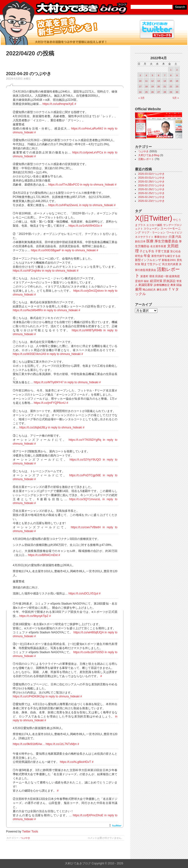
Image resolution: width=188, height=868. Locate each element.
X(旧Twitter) (154, 218)
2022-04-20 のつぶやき (29, 74)
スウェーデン (152, 229)
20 (159, 87)
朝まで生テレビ (151, 264)
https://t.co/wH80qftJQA (89, 632)
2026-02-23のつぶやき (151, 201)
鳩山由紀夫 (149, 289)
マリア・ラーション (153, 232)
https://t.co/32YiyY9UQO (85, 460)
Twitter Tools (30, 832)
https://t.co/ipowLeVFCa (88, 152)
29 (171, 92)
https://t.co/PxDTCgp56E (85, 475)
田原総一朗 (162, 276)
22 (171, 87)
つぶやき (25, 838)
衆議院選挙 (146, 285)
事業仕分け (161, 237)
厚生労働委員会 (166, 241)
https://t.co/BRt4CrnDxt (43, 555)
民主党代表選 (170, 264)
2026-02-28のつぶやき (151, 181)
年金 (147, 256)
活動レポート (146, 159)
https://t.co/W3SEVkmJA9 (29, 354)
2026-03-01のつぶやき (151, 178)
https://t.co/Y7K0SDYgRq (85, 440)
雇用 (138, 289)
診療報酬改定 (162, 285)
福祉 (146, 281)
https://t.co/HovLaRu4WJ (87, 129)
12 (153, 81)
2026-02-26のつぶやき (151, 189)
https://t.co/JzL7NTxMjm (61, 744)
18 (146, 87)
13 (159, 81)
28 (165, 92)
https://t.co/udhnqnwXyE (58, 104)
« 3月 (141, 98)
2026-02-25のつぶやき (151, 193)
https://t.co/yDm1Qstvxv (89, 291)
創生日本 (140, 241)
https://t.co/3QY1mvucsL (85, 499)
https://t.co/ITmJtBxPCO (64, 185)
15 (171, 81)
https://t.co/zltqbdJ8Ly (33, 427)
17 (140, 87)
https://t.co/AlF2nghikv (27, 271)
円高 (178, 237)
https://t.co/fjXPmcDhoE (88, 815)
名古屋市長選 (158, 246)
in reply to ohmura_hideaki (97, 185)
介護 (172, 237)
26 (153, 92)
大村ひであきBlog (149, 155)
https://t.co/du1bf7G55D (89, 652)
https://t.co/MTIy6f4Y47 (49, 382)
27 (159, 92)
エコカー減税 (154, 225)
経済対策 (156, 281)
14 (165, 81)
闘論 (179, 285)
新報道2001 (169, 260)
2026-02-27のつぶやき (151, 185)
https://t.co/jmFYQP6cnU (50, 403)
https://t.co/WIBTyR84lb (87, 330)
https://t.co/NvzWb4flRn (28, 310)
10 (140, 81)
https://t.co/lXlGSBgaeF (46, 250)
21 (165, 87)
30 (177, 92)
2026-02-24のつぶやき (151, 197)
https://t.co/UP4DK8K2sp (29, 696)
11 (146, 81)
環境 (152, 276)
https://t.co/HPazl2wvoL (63, 205)
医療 (150, 241)
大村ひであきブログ (81, 8)
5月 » (176, 98)
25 (146, 92)
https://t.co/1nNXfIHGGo (84, 226)
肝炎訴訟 (169, 281)
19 (153, 87)
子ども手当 (147, 251)
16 (177, 81)
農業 (173, 285)
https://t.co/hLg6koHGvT (75, 762)
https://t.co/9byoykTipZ (34, 616)
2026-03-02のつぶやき (151, 174)
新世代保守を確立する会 (166, 256)
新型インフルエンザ (148, 260)
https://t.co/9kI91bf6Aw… (29, 744)
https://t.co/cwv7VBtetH (86, 527)
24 (140, 92)
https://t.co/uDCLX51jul (83, 593)
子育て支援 (162, 251)
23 (177, 87)
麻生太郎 (162, 289)
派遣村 (144, 276)
